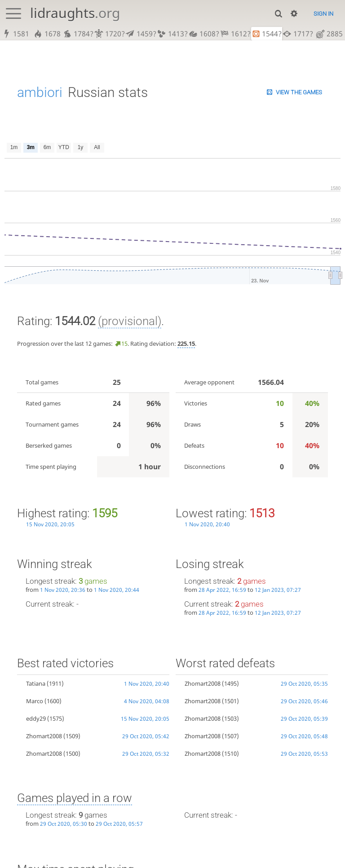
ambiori (40, 92)
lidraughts (75, 13)
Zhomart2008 (44, 736)
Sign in (323, 14)
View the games (299, 92)
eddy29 (36, 718)
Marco (35, 701)
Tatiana (36, 683)
